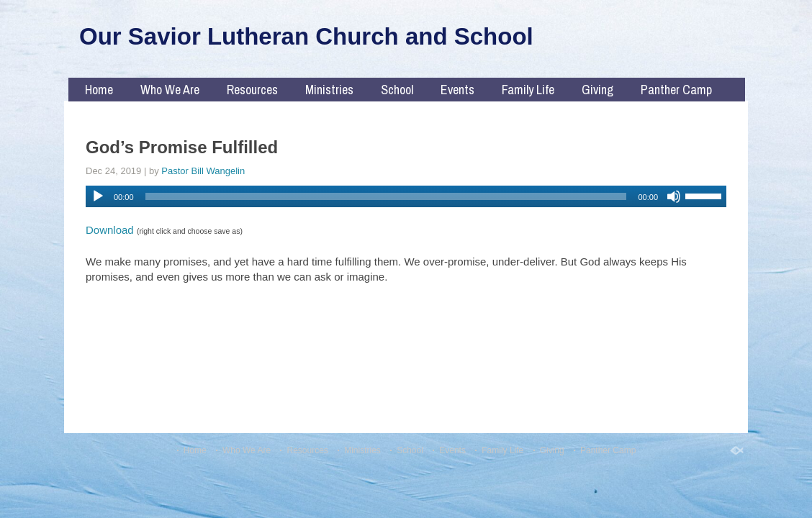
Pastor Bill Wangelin (203, 171)
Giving (597, 90)
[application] (406, 196)
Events (457, 90)
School (397, 90)
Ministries (329, 90)
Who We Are (170, 90)
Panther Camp (676, 90)
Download (110, 230)
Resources (252, 90)
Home (99, 90)
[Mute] (674, 196)
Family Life (528, 90)
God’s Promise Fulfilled (182, 147)
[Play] (98, 196)
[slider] (386, 196)
